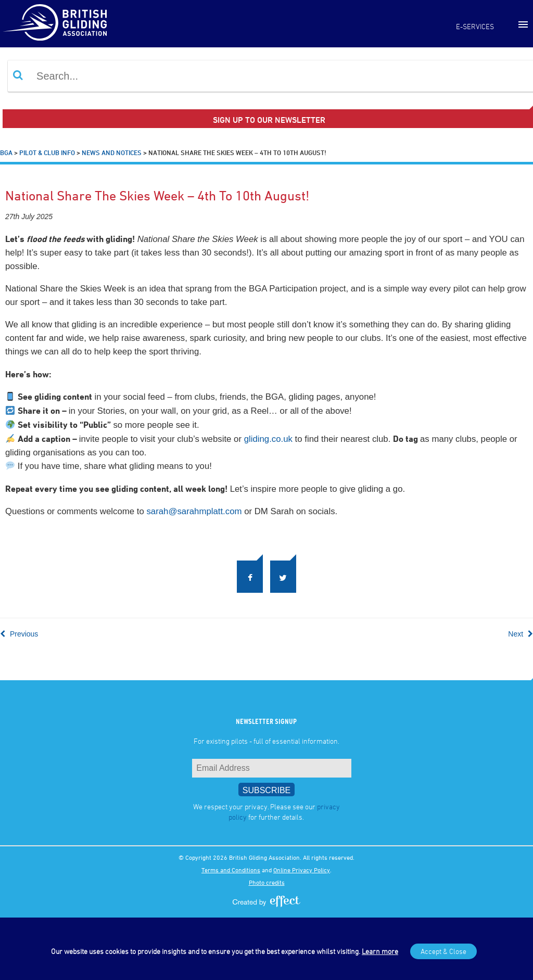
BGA (6, 152)
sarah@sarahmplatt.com (194, 511)
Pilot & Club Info (47, 152)
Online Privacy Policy (302, 870)
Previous (19, 634)
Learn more (380, 951)
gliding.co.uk (268, 439)
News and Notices (112, 152)
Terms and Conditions (231, 870)
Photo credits (267, 882)
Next (521, 634)
